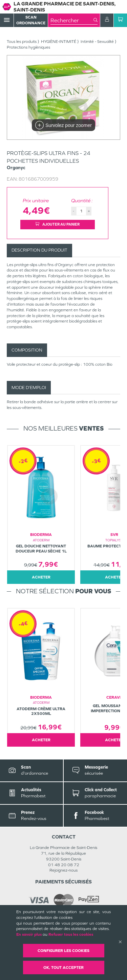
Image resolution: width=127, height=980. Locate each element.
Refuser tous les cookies (71, 934)
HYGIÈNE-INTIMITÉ (59, 42)
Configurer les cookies (63, 951)
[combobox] (72, 20)
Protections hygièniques (28, 47)
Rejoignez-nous (63, 870)
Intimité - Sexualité (97, 42)
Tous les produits (22, 42)
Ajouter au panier (58, 224)
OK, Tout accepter (63, 968)
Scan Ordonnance (31, 20)
